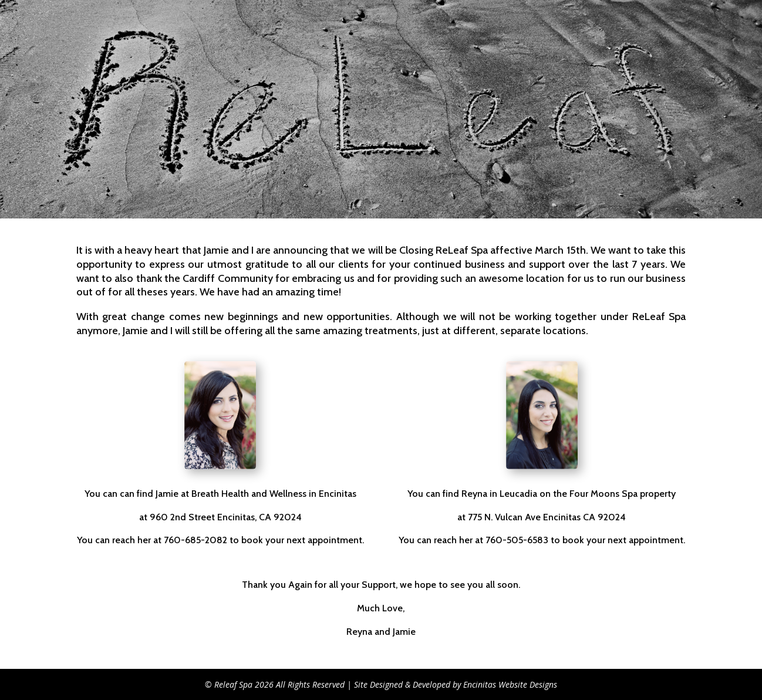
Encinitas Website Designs (510, 684)
